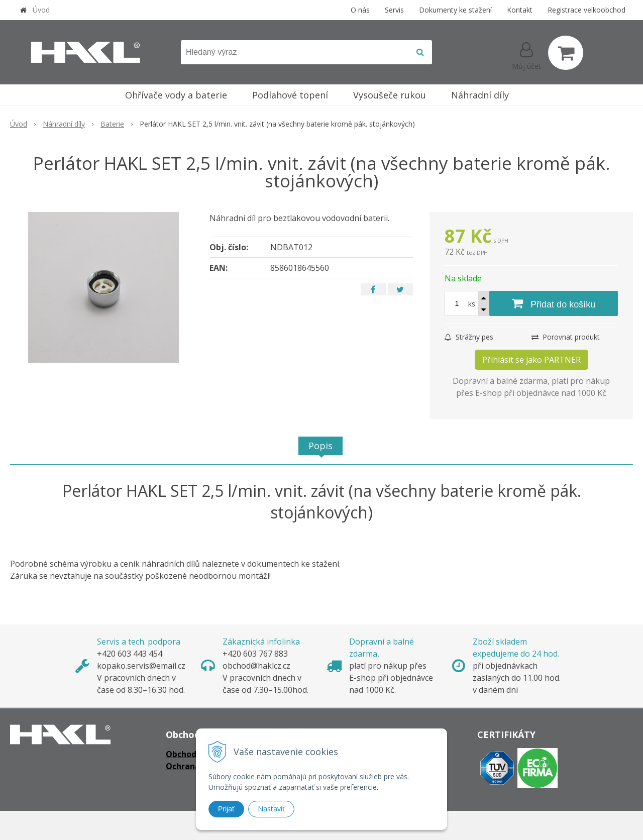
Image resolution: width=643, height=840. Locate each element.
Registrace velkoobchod (586, 10)
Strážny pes (469, 337)
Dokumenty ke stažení (455, 10)
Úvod (41, 10)
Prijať (226, 809)
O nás (360, 10)
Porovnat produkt (566, 337)
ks (472, 304)
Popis (320, 446)
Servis (394, 10)
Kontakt (520, 10)
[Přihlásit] (526, 55)
